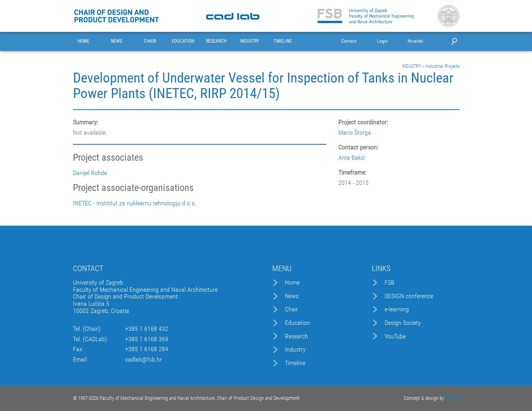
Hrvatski (415, 41)
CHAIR (150, 41)
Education (297, 323)
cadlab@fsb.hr (143, 360)
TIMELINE (283, 41)
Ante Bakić (352, 158)
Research (296, 336)
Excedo (452, 398)
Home (292, 283)
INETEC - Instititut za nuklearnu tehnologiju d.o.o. (135, 203)
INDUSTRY (249, 41)
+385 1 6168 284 (147, 349)
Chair (292, 309)
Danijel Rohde (90, 173)
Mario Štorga (355, 133)
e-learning (397, 309)
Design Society (403, 323)
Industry (295, 350)
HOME (83, 41)
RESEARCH (216, 41)
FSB (390, 283)
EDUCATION (183, 41)
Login (382, 41)
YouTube (395, 336)
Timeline (295, 363)
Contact (349, 41)
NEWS (116, 41)
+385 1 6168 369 (147, 339)
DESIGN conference (409, 296)
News (292, 296)
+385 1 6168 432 (147, 329)
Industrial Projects (443, 66)
